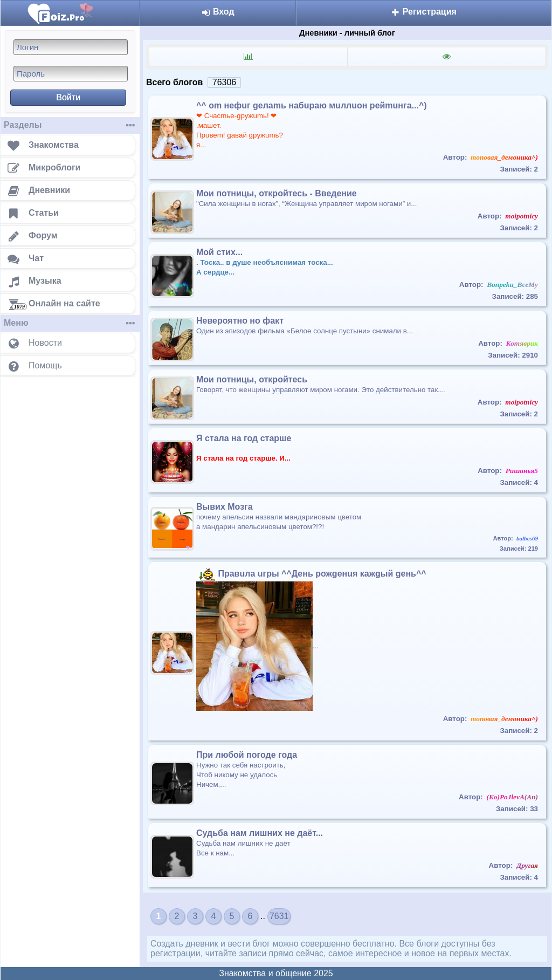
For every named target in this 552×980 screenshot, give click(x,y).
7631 (279, 916)
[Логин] (71, 47)
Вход (218, 12)
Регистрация (424, 12)
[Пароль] (71, 74)
